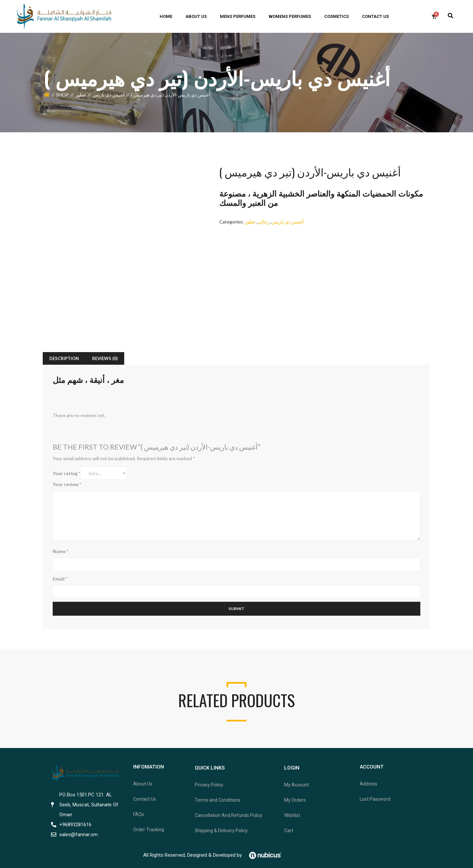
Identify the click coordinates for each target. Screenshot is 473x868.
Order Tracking (149, 830)
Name (60, 551)
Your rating (66, 473)
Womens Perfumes (290, 16)
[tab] (64, 358)
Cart (289, 831)
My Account (297, 785)
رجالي (264, 222)
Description (64, 358)
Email (60, 579)
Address (368, 784)
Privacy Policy (209, 785)
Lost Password (375, 799)
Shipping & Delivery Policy (221, 831)
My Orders (295, 800)
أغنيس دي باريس (108, 95)
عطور (81, 95)
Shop (62, 95)
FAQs (139, 814)
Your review (67, 484)
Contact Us (145, 799)
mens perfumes (238, 16)
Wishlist (292, 815)
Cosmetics (337, 16)
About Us (143, 784)
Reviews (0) (105, 358)
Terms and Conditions (218, 800)
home (166, 16)
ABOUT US (196, 16)
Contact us (375, 16)
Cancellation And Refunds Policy (229, 815)
